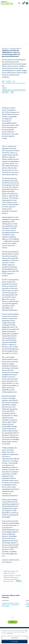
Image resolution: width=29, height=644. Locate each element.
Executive (4, 88)
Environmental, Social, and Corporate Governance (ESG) (14, 84)
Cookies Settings (14, 638)
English (12, 92)
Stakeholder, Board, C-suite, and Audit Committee (14, 90)
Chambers (9, 81)
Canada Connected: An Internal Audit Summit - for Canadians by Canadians (11, 605)
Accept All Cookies (14, 642)
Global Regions (5, 92)
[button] (11, 617)
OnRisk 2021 (6, 327)
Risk (14, 81)
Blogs (3, 81)
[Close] (27, 631)
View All (13, 622)
